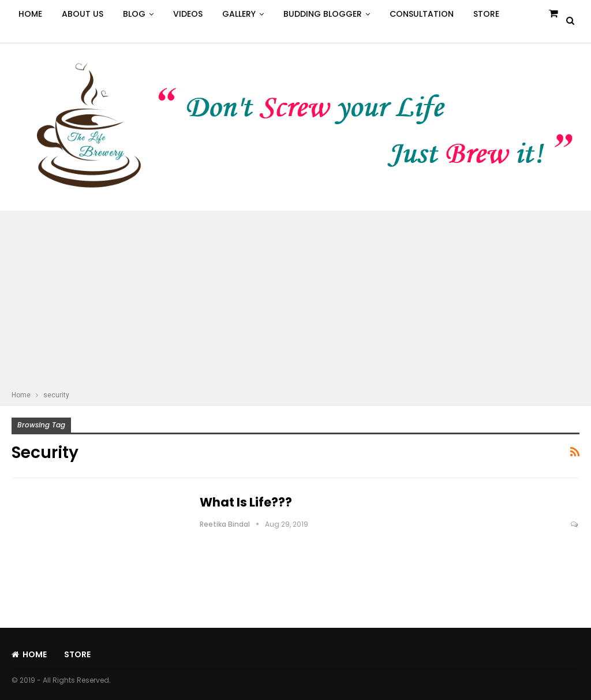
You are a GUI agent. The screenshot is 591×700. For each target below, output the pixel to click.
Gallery (239, 14)
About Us (83, 14)
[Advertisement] (295, 302)
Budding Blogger (323, 14)
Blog (134, 14)
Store (486, 14)
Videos (188, 14)
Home (30, 14)
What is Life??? (246, 502)
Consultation (422, 14)
